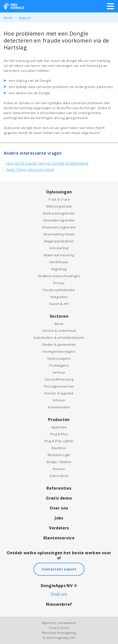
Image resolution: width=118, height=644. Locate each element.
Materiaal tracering (59, 255)
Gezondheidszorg (59, 379)
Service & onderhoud (59, 331)
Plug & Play (59, 434)
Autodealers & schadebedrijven (59, 338)
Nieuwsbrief (59, 604)
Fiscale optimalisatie (59, 290)
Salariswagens (59, 358)
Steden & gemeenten (59, 344)
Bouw (59, 324)
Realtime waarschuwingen (59, 276)
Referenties (59, 488)
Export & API (59, 304)
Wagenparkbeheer (59, 241)
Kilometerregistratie (59, 220)
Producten (59, 420)
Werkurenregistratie (59, 213)
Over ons (59, 508)
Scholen (59, 400)
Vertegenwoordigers (59, 351)
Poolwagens (59, 365)
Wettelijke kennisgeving (59, 633)
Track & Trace (59, 199)
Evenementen (59, 407)
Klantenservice (59, 538)
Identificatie (59, 262)
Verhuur (59, 372)
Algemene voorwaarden (59, 623)
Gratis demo (59, 498)
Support (25, 18)
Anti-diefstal (59, 248)
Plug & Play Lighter (59, 441)
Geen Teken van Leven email (30, 169)
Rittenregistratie (59, 206)
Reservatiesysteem (59, 234)
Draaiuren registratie (59, 227)
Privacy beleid (59, 628)
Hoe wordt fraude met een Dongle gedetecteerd (47, 163)
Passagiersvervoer (59, 386)
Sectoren (59, 316)
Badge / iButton (59, 462)
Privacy (59, 283)
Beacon (59, 469)
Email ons (59, 594)
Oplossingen (59, 192)
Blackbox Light (59, 455)
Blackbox (59, 448)
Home (8, 18)
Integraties (59, 297)
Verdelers (59, 528)
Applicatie (59, 427)
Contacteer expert (59, 569)
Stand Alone (59, 476)
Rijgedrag (59, 269)
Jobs (59, 518)
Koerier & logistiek (59, 393)
